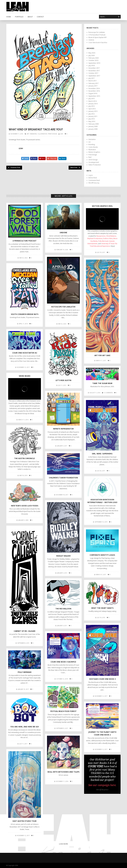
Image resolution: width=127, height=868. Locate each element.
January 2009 (93, 126)
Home (9, 17)
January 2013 (93, 111)
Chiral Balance (111, 236)
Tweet (25, 158)
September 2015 (94, 96)
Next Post (75, 168)
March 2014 (93, 101)
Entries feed (93, 178)
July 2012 (92, 114)
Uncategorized (94, 162)
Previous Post (14, 168)
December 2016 (94, 88)
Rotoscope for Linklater (97, 32)
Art (28, 134)
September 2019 (94, 63)
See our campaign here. (102, 785)
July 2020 (92, 55)
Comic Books (93, 147)
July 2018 (92, 66)
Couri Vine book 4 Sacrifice (98, 43)
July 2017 (92, 78)
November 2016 (94, 91)
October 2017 (93, 73)
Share (34, 158)
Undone (91, 40)
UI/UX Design (93, 160)
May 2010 (92, 121)
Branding (34, 134)
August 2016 (93, 93)
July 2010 (92, 119)
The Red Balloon (63, 609)
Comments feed (94, 180)
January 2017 (93, 86)
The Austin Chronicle (25, 458)
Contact (40, 17)
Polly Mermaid (103, 241)
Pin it (42, 158)
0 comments (108, 393)
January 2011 (93, 116)
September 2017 (94, 76)
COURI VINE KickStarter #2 (25, 353)
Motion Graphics (94, 152)
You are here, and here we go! (25, 727)
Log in (91, 175)
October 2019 (93, 60)
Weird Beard (25, 376)
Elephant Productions (95, 238)
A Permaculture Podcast (97, 35)
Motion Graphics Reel (102, 206)
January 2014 (93, 104)
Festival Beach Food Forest (63, 711)
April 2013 (92, 109)
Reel (90, 157)
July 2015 (92, 99)
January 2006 (93, 129)
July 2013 (92, 106)
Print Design (53, 134)
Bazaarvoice (101, 236)
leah (62, 134)
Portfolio (19, 17)
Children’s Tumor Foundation (63, 478)
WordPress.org (94, 183)
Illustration (43, 134)
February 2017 (94, 83)
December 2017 (94, 68)
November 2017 (94, 71)
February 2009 (94, 124)
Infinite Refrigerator (63, 429)
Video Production (95, 165)
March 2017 (93, 81)
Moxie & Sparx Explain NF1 (98, 37)
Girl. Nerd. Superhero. (102, 454)
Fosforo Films (108, 238)
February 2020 (94, 58)
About (30, 17)
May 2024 (92, 53)
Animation (92, 139)
